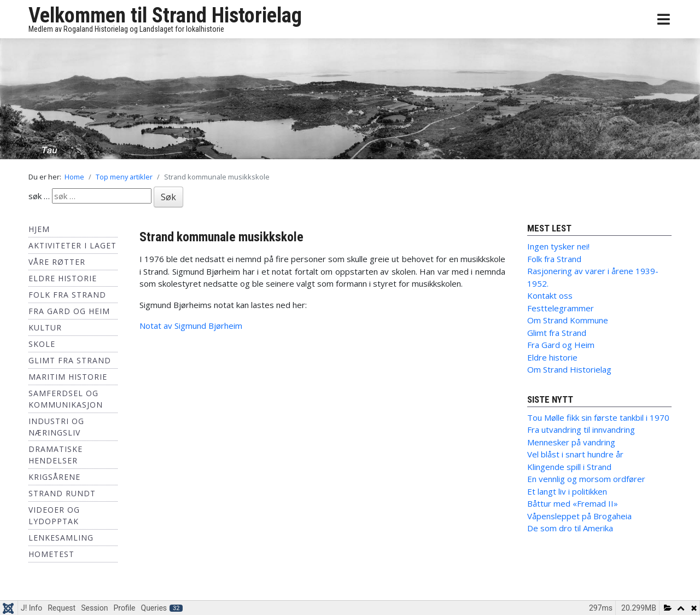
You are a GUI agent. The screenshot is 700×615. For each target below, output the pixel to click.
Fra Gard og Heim (69, 311)
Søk (168, 197)
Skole (42, 344)
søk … (39, 196)
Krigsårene (54, 477)
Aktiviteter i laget (72, 245)
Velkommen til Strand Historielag (165, 15)
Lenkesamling (61, 538)
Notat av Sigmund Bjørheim (191, 326)
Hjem (39, 229)
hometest (51, 554)
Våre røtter (57, 262)
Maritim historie (68, 377)
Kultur (45, 327)
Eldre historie (63, 278)
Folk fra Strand (67, 295)
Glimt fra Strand (70, 360)
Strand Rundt (62, 493)
